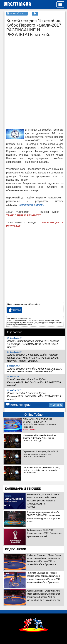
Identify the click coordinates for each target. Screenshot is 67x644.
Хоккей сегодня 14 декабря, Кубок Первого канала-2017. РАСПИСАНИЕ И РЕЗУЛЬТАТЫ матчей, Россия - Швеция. (33, 357)
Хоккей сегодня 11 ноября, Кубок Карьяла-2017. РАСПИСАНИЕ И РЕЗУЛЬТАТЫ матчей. (34, 395)
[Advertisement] (33, 61)
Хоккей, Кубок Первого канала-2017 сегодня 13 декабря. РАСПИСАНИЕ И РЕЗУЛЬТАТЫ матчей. (33, 343)
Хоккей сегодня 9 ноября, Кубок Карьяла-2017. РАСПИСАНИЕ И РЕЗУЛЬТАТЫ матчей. (34, 369)
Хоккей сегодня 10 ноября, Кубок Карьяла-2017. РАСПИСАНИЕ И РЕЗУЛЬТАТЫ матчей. (34, 381)
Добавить (56, 405)
